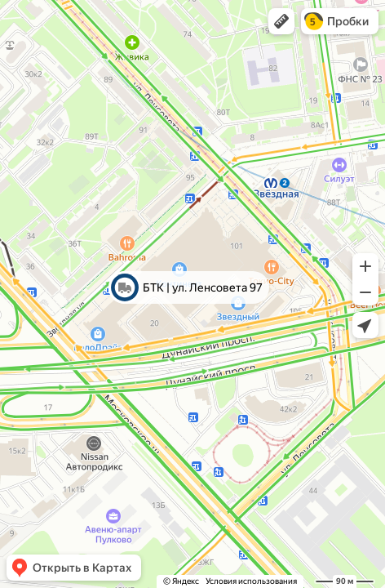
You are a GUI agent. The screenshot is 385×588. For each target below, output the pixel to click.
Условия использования (251, 581)
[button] (281, 21)
